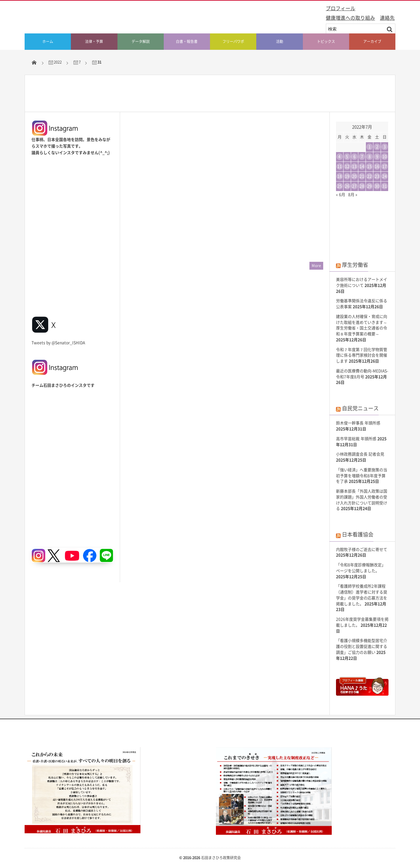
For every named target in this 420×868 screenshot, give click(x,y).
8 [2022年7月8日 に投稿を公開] (370, 157)
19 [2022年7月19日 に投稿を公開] (347, 176)
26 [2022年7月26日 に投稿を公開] (347, 186)
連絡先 (387, 18)
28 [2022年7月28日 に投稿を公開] (362, 186)
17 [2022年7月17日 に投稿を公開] (385, 166)
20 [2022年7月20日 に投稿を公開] (354, 176)
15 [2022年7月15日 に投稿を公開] (369, 166)
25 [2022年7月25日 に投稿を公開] (340, 186)
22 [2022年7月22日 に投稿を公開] (369, 176)
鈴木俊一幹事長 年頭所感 (358, 423)
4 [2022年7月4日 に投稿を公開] (339, 157)
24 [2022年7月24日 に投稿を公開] (385, 176)
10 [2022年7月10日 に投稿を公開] (385, 157)
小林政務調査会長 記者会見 (360, 454)
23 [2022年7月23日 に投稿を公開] (377, 176)
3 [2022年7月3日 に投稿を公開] (385, 147)
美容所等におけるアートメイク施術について (362, 282)
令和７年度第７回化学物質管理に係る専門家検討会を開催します (362, 356)
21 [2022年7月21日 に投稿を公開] (362, 176)
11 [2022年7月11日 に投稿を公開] (340, 166)
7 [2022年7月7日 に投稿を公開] (362, 157)
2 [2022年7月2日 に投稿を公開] (377, 147)
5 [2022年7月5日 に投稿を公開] (347, 157)
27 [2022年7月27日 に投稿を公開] (354, 186)
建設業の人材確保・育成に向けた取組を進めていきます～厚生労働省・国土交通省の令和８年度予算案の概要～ (362, 325)
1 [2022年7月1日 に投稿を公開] (370, 147)
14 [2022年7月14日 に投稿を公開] (362, 166)
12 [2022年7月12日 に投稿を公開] (347, 166)
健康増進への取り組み (350, 18)
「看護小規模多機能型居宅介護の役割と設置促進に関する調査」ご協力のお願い (362, 646)
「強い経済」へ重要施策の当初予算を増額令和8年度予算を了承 (362, 476)
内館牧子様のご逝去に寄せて (362, 550)
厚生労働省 (355, 264)
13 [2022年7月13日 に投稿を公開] (354, 166)
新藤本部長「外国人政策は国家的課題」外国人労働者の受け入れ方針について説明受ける (362, 500)
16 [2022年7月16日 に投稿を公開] (377, 166)
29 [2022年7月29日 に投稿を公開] (369, 186)
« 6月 (341, 195)
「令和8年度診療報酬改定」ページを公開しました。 (361, 568)
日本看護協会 (358, 534)
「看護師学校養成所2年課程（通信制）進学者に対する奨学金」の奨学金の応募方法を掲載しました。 (362, 595)
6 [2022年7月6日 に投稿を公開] (355, 157)
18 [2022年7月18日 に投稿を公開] (340, 176)
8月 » (353, 195)
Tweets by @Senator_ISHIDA (58, 343)
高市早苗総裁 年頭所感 (356, 439)
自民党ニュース (360, 408)
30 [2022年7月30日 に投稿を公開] (377, 186)
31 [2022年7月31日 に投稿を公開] (385, 186)
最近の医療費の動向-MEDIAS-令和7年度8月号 (362, 374)
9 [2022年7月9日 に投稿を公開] (377, 157)
